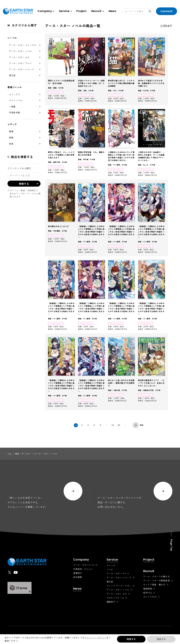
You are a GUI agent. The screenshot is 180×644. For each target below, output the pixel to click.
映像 (11, 137)
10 (113, 425)
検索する (151, 11)
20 (119, 425)
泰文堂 (12, 75)
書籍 (11, 131)
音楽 (11, 144)
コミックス (15, 94)
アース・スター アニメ (20, 63)
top (9, 454)
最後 (142, 425)
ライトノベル (16, 100)
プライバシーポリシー (95, 638)
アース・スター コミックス (23, 45)
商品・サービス (23, 454)
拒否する (161, 639)
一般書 (12, 106)
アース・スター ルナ (19, 57)
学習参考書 (15, 112)
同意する (131, 639)
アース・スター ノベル (20, 51)
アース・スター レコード (21, 69)
